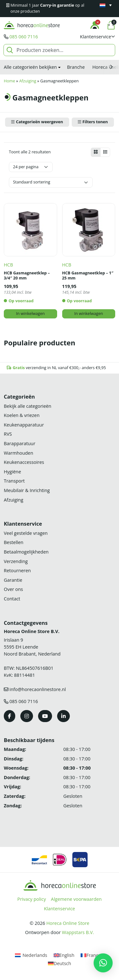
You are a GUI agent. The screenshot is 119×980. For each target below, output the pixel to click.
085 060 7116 (24, 37)
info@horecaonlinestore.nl (38, 689)
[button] (98, 37)
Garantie (13, 580)
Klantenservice (60, 909)
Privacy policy (32, 899)
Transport (14, 481)
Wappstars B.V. (78, 932)
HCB (8, 265)
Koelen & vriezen (22, 415)
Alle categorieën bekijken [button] (30, 67)
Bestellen (14, 542)
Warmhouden (19, 453)
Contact (12, 599)
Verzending (16, 561)
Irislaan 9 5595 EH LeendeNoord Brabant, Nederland (32, 647)
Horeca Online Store (68, 923)
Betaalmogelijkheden (26, 552)
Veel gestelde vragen (26, 533)
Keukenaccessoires (24, 462)
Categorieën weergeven (39, 122)
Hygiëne (12, 472)
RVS (8, 434)
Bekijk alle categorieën (28, 406)
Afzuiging (28, 81)
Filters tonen (95, 122)
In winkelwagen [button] (30, 314)
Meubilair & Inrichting (27, 490)
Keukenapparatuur (24, 425)
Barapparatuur (20, 443)
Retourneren (17, 570)
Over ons (13, 589)
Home (10, 81)
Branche (76, 67)
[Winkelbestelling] (51, 182)
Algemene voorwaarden (76, 899)
